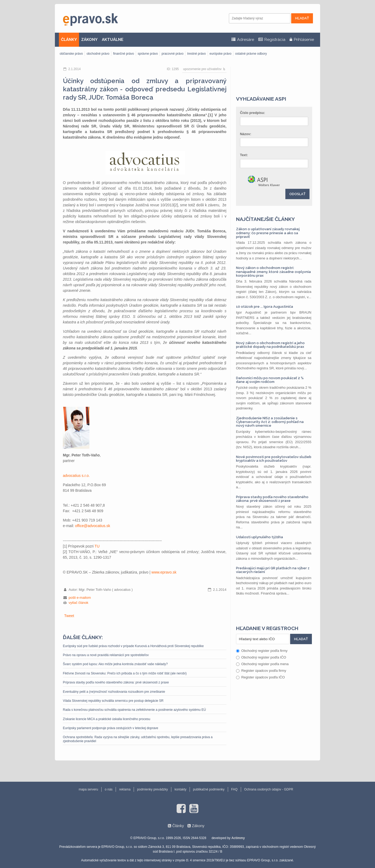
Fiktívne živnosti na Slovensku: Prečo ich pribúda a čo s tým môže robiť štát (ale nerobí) (125, 673)
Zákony (198, 826)
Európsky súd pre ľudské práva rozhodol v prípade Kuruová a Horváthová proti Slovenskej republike (133, 646)
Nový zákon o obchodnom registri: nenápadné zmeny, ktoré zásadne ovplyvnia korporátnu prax (273, 272)
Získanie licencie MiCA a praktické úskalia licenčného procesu (107, 719)
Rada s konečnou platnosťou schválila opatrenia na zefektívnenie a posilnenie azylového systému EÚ (134, 710)
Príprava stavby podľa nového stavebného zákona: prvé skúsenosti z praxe (116, 682)
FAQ (234, 789)
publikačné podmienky (209, 789)
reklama (125, 789)
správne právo (148, 54)
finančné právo (123, 54)
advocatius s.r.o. (76, 476)
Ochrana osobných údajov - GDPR (269, 789)
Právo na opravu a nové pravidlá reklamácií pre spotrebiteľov (106, 655)
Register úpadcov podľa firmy (261, 671)
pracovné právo (173, 54)
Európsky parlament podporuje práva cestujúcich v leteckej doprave (111, 728)
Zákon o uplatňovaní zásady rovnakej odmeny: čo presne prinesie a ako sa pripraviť (268, 233)
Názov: (246, 134)
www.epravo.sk (164, 572)
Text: (244, 155)
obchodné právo (98, 54)
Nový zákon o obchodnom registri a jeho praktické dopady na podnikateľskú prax (270, 345)
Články (178, 826)
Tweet (69, 616)
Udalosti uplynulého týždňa (260, 537)
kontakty (180, 789)
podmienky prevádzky (152, 789)
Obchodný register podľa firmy (262, 651)
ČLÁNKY (69, 40)
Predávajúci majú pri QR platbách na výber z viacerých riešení (273, 570)
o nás (109, 789)
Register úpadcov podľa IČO (260, 677)
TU (97, 546)
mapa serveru (88, 789)
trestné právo (197, 54)
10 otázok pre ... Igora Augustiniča (265, 307)
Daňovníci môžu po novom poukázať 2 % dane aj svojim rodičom (270, 380)
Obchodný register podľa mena (262, 664)
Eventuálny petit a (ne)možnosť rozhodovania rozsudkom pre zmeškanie (114, 692)
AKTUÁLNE (113, 40)
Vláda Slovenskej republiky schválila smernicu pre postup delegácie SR (113, 701)
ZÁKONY (89, 40)
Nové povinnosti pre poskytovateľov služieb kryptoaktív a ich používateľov (274, 459)
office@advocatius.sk (93, 526)
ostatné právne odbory (251, 54)
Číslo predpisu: (253, 113)
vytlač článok (79, 603)
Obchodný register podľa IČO (261, 657)
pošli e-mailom (80, 598)
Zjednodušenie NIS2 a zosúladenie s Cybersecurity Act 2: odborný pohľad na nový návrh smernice (270, 422)
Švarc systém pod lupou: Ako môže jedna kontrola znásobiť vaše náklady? (115, 664)
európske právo (221, 54)
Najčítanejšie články (265, 219)
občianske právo (71, 54)
